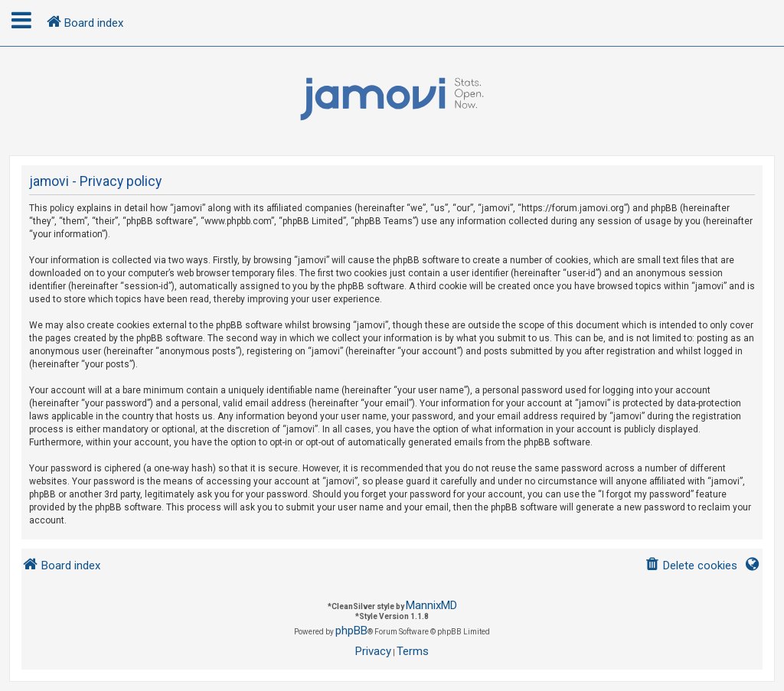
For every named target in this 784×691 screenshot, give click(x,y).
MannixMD (431, 605)
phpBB (351, 631)
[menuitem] (691, 566)
